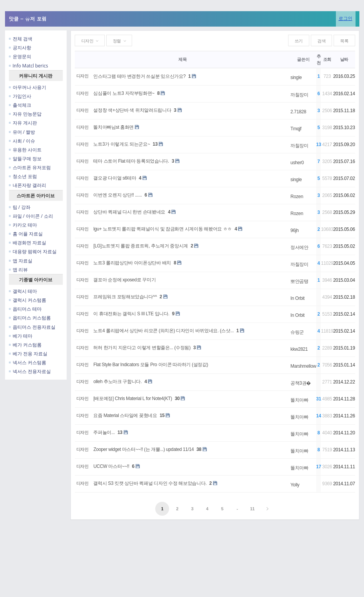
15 (162, 415)
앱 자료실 (21, 261)
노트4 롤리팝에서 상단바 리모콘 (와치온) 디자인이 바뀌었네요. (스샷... (163, 331)
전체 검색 (21, 39)
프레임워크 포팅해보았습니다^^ (125, 297)
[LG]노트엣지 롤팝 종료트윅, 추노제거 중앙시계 (141, 246)
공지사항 (20, 48)
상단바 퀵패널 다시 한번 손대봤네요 (129, 212)
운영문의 (20, 56)
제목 (182, 59)
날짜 (344, 59)
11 (252, 509)
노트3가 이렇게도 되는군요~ (122, 144)
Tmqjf (296, 129)
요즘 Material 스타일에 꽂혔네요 (125, 415)
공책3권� (301, 383)
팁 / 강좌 (20, 207)
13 (155, 144)
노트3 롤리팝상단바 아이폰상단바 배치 (132, 263)
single (296, 77)
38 (199, 449)
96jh (294, 230)
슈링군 (297, 332)
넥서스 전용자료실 (30, 371)
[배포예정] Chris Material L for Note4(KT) (133, 399)
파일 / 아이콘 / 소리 (31, 216)
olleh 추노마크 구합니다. (117, 382)
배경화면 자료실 (28, 243)
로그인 (346, 18)
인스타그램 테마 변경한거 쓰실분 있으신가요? (139, 76)
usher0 (297, 163)
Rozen (297, 197)
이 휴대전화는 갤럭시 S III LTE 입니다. (131, 314)
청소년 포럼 (23, 176)
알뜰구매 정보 (25, 159)
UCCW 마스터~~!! (111, 466)
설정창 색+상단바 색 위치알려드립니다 (132, 110)
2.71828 (298, 112)
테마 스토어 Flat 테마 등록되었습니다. (131, 161)
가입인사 (20, 96)
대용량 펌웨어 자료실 (33, 251)
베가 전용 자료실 (28, 354)
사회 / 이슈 (22, 141)
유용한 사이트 (25, 150)
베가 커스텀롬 (25, 345)
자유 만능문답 (25, 114)
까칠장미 (299, 95)
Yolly (295, 485)
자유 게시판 (23, 123)
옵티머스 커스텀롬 (30, 318)
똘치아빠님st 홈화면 (113, 127)
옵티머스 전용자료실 (32, 327)
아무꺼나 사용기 (28, 87)
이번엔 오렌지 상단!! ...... (117, 195)
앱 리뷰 (18, 270)
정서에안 (299, 247)
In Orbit (297, 298)
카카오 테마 (23, 225)
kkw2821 (299, 349)
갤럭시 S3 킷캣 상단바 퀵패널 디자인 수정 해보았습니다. (150, 483)
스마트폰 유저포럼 (30, 167)
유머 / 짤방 (22, 132)
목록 (344, 41)
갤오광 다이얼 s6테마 (115, 178)
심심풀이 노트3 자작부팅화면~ (124, 93)
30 (177, 399)
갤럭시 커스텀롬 (28, 300)
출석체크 (20, 105)
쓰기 (299, 41)
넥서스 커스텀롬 (28, 362)
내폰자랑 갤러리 (28, 185)
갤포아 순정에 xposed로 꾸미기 (124, 280)
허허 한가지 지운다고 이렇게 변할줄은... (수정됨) (142, 348)
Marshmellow (303, 366)
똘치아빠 (299, 400)
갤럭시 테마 (23, 291)
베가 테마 (21, 336)
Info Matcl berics (29, 66)
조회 (327, 59)
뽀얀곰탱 (299, 281)
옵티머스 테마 (25, 309)
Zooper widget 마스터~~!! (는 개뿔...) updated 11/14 (143, 449)
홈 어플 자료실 (26, 234)
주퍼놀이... (104, 432)
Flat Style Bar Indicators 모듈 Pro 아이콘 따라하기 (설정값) (151, 365)
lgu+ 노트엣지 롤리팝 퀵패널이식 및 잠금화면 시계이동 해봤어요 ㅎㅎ (163, 229)
